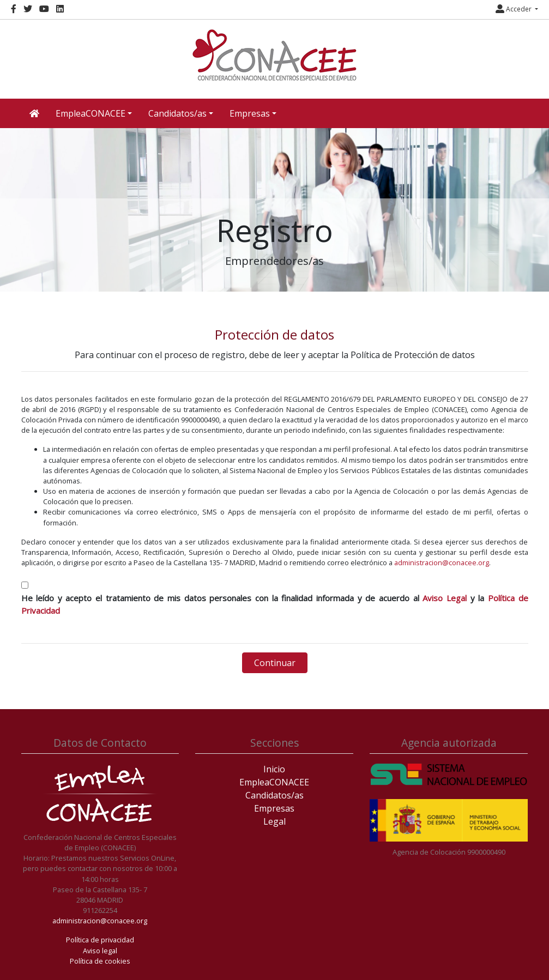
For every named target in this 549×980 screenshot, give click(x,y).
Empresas (274, 808)
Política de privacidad (100, 940)
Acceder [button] (514, 9)
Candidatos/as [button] (177, 113)
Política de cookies (100, 961)
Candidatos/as (274, 795)
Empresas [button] (250, 113)
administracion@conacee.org (442, 562)
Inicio (274, 769)
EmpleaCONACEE (274, 782)
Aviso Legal (445, 598)
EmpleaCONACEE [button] (91, 113)
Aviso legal (100, 951)
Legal (274, 821)
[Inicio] (275, 55)
